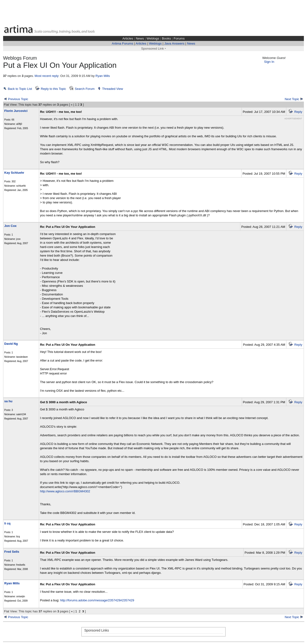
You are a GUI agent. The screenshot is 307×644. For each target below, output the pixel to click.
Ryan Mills (103, 76)
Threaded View (113, 89)
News (140, 38)
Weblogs (153, 38)
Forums (179, 38)
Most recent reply (47, 76)
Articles (128, 38)
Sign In (269, 62)
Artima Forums (122, 43)
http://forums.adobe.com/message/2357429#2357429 (97, 600)
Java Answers (174, 43)
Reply (298, 112)
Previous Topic (18, 99)
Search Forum (85, 89)
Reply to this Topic (53, 89)
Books (166, 38)
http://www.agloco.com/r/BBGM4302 (65, 491)
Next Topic (292, 99)
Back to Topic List (20, 89)
